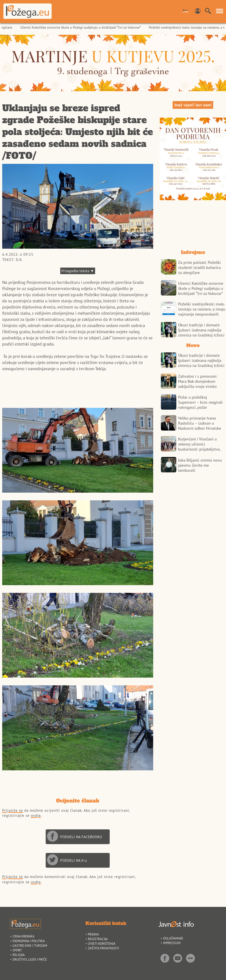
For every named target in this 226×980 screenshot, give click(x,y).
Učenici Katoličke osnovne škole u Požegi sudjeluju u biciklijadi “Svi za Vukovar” (83, 27)
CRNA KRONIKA (24, 936)
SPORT (17, 950)
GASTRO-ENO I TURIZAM (30, 946)
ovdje (36, 815)
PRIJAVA (93, 934)
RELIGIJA (19, 955)
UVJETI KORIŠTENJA (102, 944)
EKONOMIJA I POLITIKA (29, 941)
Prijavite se (13, 810)
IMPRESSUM (172, 943)
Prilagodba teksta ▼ (78, 271)
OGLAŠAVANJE (173, 938)
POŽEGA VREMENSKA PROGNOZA (193, 227)
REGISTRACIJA (98, 939)
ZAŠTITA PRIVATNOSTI (103, 948)
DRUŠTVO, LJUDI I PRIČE (30, 959)
